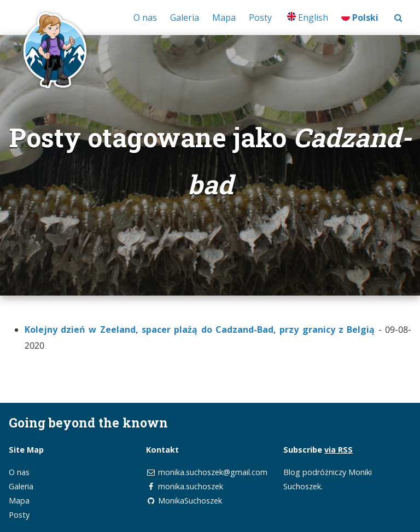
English (308, 18)
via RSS (339, 450)
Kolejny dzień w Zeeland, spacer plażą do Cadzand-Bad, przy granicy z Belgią (200, 329)
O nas (145, 18)
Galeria (185, 18)
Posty (260, 18)
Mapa (224, 18)
